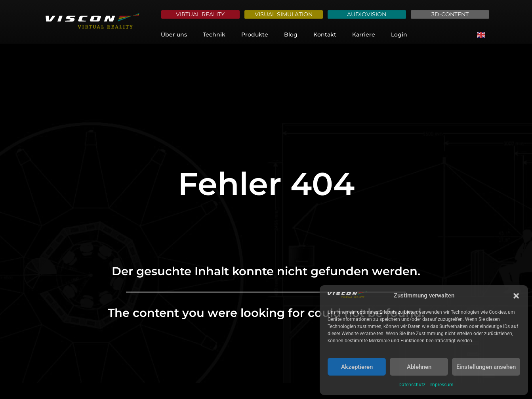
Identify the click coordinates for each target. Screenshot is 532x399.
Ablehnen (419, 367)
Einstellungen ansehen (486, 367)
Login (399, 35)
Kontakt (325, 35)
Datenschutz (412, 385)
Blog (291, 35)
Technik (214, 35)
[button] (516, 296)
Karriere (364, 35)
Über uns (174, 35)
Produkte (255, 35)
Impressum (441, 385)
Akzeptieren (357, 367)
